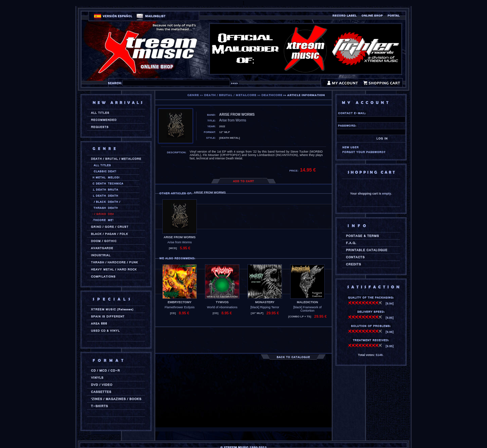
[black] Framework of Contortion (307, 309)
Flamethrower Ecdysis (180, 307)
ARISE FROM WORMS (180, 237)
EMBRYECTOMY (180, 302)
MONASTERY (265, 302)
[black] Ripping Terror (265, 307)
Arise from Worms (180, 242)
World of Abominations (222, 307)
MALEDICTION (308, 302)
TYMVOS (222, 302)
